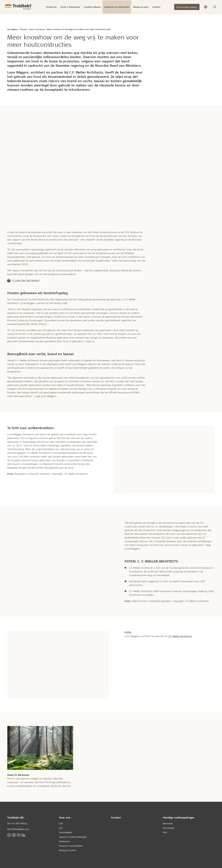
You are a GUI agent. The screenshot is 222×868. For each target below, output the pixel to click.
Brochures (168, 823)
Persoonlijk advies (187, 7)
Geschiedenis (66, 832)
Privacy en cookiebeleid (71, 846)
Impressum (65, 841)
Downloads (169, 828)
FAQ (165, 832)
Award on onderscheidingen (73, 837)
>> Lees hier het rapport (26, 280)
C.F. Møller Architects (180, 636)
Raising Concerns (68, 850)
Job (61, 828)
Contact (116, 817)
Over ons (65, 817)
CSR (61, 823)
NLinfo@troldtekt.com (18, 829)
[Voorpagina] (18, 7)
